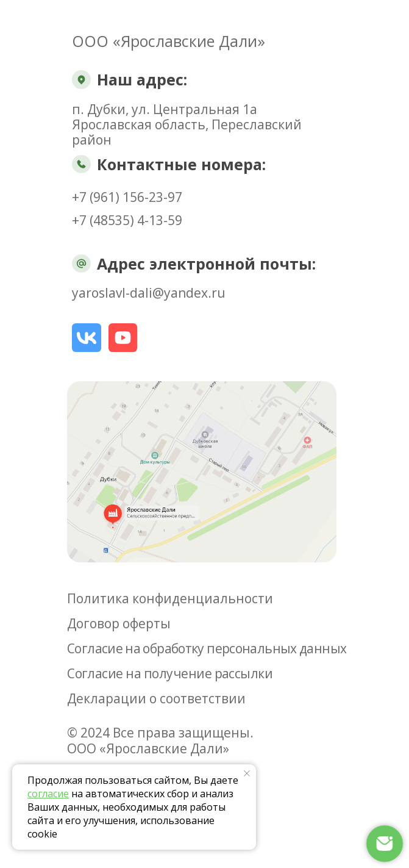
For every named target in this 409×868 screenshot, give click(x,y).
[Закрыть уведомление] (247, 773)
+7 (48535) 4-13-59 (127, 220)
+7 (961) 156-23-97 (127, 197)
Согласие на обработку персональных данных (207, 648)
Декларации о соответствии (156, 698)
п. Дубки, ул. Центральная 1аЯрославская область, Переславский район (187, 124)
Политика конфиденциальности (170, 598)
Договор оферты (119, 623)
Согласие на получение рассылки (170, 673)
